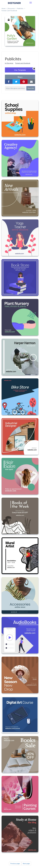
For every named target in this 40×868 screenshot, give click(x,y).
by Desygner (9, 63)
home (4, 8)
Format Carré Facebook (9, 11)
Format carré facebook (23, 63)
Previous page (15, 863)
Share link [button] (31, 88)
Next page (26, 863)
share (20, 77)
